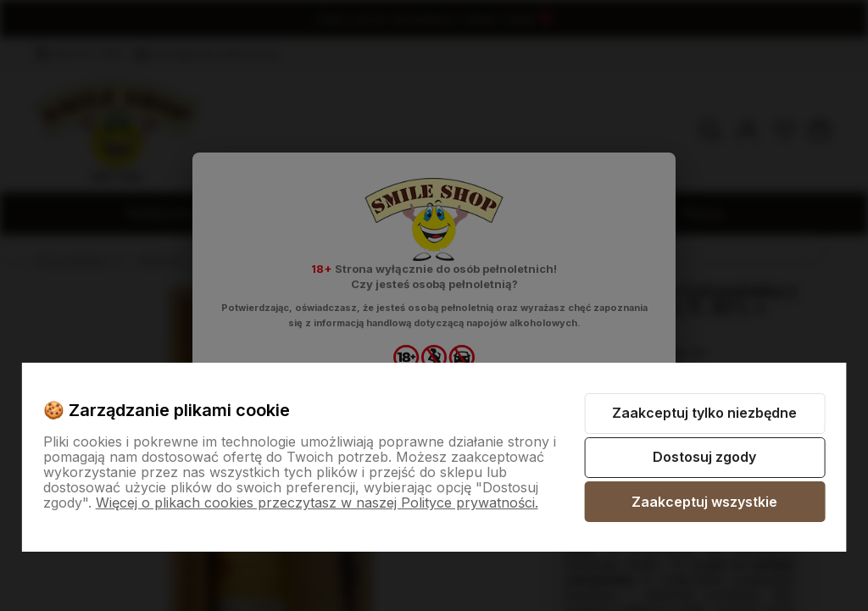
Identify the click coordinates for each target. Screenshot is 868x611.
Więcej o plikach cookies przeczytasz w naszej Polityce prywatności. (317, 503)
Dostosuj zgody (704, 457)
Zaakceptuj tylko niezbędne (704, 413)
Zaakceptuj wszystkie (704, 502)
